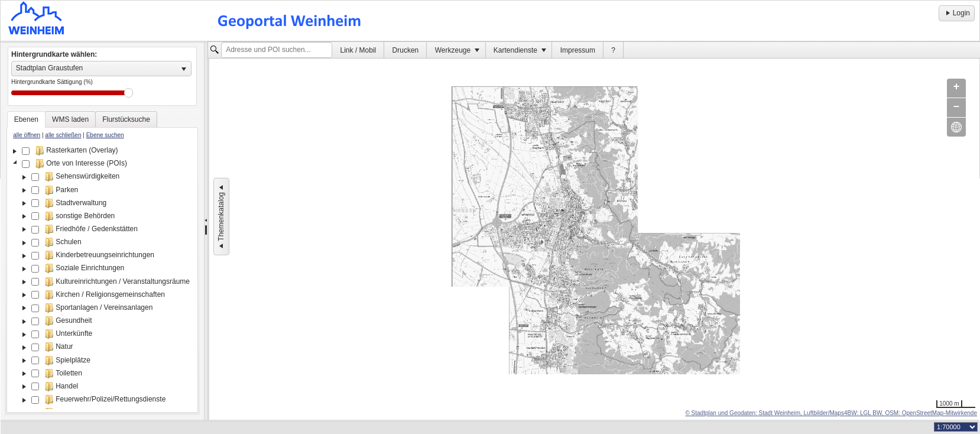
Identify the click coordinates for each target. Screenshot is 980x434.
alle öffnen (27, 135)
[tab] (26, 119)
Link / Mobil (358, 50)
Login (957, 13)
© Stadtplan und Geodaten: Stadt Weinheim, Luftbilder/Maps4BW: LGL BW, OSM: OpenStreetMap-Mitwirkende (831, 413)
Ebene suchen (105, 135)
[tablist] (102, 262)
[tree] (102, 277)
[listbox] (101, 69)
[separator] (206, 231)
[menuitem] (358, 50)
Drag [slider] (129, 93)
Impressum (578, 50)
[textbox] (277, 50)
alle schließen (63, 135)
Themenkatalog (221, 217)
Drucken (406, 50)
